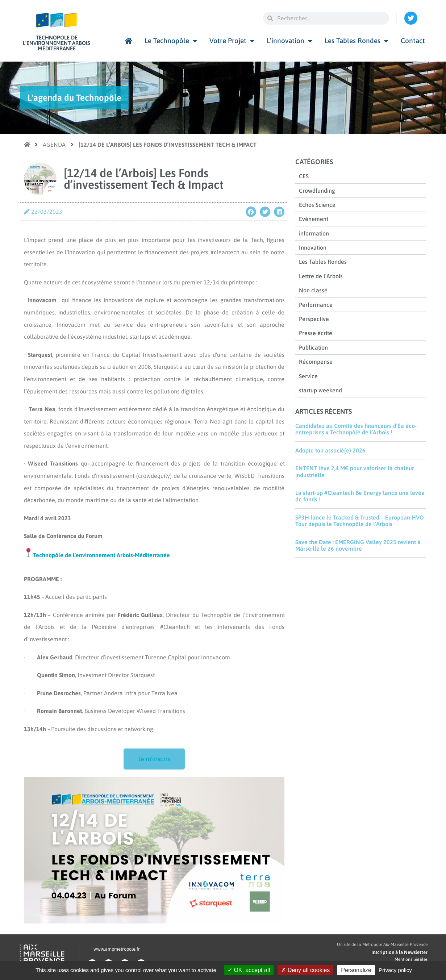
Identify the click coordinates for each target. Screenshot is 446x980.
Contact (413, 41)
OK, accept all (249, 970)
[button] (251, 212)
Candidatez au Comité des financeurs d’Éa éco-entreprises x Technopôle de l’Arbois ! (356, 429)
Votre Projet (232, 41)
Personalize (356, 970)
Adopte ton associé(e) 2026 (330, 450)
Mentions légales (411, 959)
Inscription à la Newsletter (399, 952)
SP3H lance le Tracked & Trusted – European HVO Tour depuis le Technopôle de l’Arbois (360, 521)
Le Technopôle (171, 41)
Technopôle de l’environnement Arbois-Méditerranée (101, 555)
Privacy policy (395, 970)
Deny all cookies (305, 970)
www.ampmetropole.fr (117, 949)
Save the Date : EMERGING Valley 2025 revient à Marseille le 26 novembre (358, 545)
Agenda (54, 145)
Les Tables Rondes (357, 41)
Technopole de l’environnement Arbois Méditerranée (57, 43)
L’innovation (289, 41)
